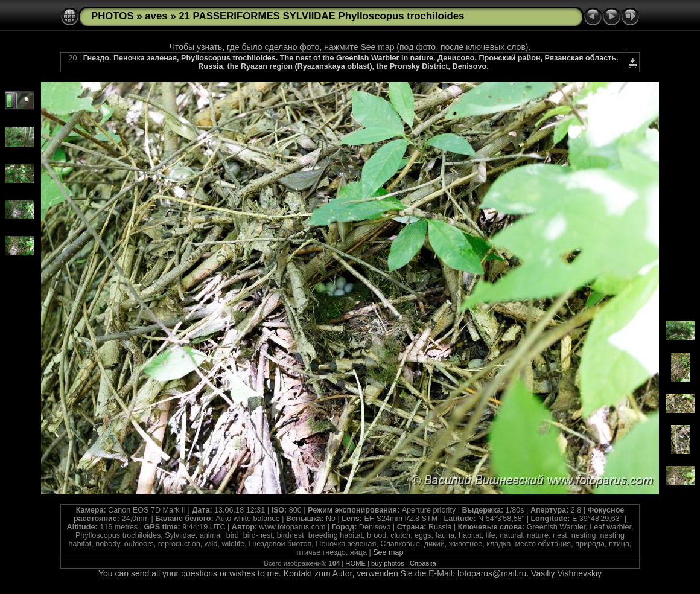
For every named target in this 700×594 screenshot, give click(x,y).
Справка (423, 563)
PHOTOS (113, 16)
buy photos (388, 563)
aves (156, 16)
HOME (355, 563)
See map (388, 552)
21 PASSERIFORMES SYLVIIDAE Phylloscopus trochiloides (321, 16)
